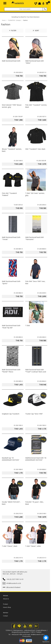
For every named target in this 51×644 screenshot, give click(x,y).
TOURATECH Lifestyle (14, 20)
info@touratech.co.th (37, 634)
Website (6, 596)
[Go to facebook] (46, 638)
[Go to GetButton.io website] (46, 642)
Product (6, 604)
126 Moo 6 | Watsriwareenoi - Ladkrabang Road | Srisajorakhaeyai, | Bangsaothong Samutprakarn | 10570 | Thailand (27, 631)
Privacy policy (27, 636)
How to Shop (7, 607)
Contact (5, 616)
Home (4, 20)
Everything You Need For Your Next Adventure (26, 17)
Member (6, 613)
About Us (6, 599)
